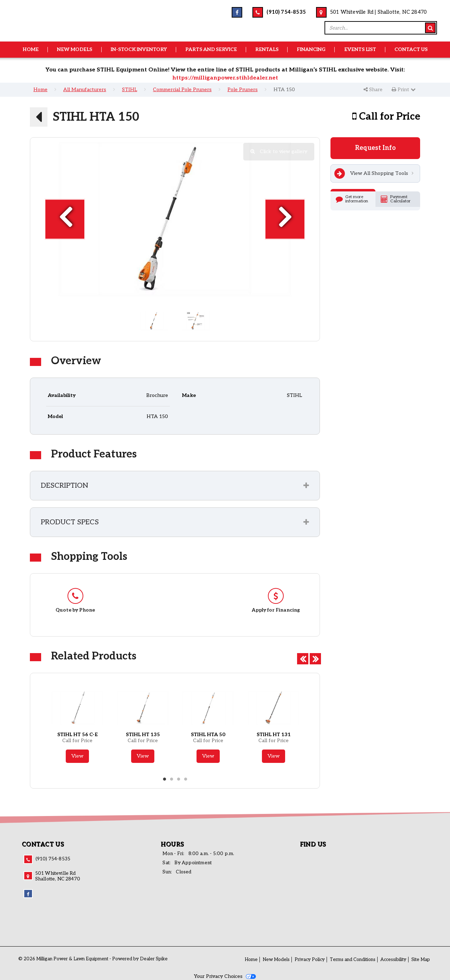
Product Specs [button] (70, 522)
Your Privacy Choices (225, 976)
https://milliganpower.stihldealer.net (225, 78)
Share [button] (373, 90)
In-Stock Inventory (139, 50)
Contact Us (411, 50)
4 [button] (186, 779)
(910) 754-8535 (286, 12)
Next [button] (314, 658)
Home (31, 50)
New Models (75, 50)
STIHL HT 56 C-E (78, 735)
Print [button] (404, 90)
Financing (311, 50)
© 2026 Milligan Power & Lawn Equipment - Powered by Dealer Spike (93, 959)
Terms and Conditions (353, 960)
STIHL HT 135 (143, 735)
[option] (175, 219)
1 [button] (165, 779)
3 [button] (179, 779)
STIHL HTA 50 (208, 735)
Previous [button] (302, 658)
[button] (39, 117)
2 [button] (172, 779)
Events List (360, 50)
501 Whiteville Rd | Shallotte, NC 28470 (378, 12)
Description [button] (65, 486)
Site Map (421, 960)
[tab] (175, 486)
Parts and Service (211, 50)
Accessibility (393, 960)
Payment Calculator (396, 199)
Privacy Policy (310, 960)
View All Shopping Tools (371, 173)
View (77, 756)
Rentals (267, 50)
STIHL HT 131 (274, 735)
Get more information (352, 199)
